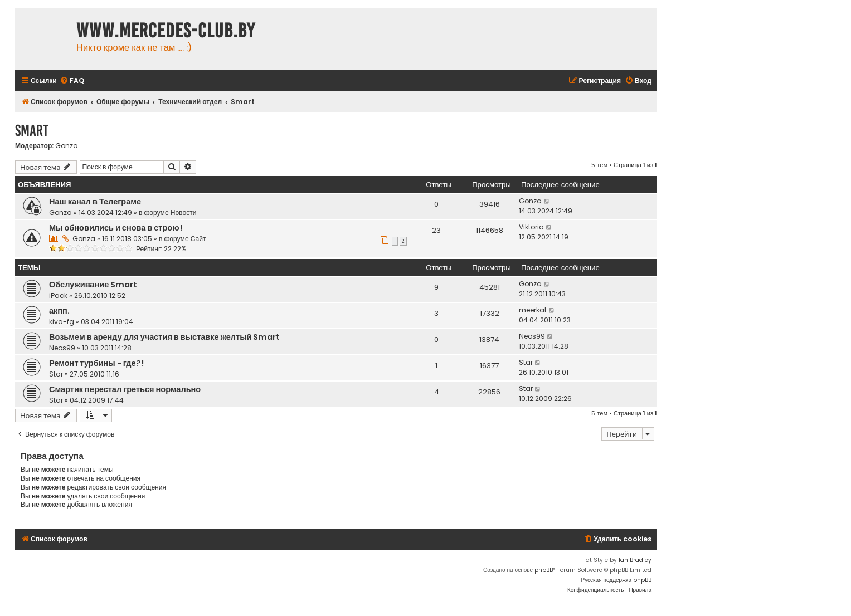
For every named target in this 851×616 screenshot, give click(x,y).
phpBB (544, 570)
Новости (184, 212)
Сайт (198, 239)
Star (56, 374)
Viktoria (531, 227)
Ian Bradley (635, 560)
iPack (58, 295)
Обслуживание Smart (93, 285)
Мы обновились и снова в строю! (116, 228)
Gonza (67, 146)
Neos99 (62, 348)
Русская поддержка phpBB (616, 580)
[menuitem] (72, 81)
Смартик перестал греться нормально (125, 389)
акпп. (59, 311)
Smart (32, 131)
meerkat (533, 310)
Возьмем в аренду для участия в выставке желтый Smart (164, 337)
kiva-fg (62, 322)
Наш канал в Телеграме (95, 202)
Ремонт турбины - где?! (96, 363)
